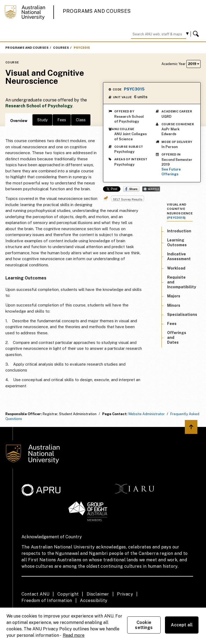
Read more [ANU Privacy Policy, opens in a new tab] (74, 635)
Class (81, 120)
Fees (62, 120)
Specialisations (182, 315)
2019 (194, 64)
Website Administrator (146, 414)
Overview (19, 121)
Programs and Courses (97, 11)
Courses (61, 48)
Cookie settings (144, 625)
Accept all (182, 625)
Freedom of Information (47, 601)
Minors (174, 305)
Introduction (179, 231)
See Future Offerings (171, 172)
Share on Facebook (131, 189)
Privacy (125, 594)
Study (42, 120)
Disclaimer (98, 594)
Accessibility (94, 601)
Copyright (68, 594)
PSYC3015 (82, 48)
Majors (174, 296)
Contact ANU (35, 594)
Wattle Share (151, 189)
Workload (176, 268)
